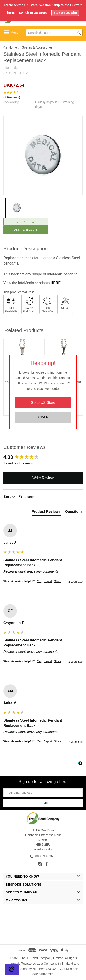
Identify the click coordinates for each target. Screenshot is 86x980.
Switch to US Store (33, 13)
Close (43, 417)
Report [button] (48, 581)
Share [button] (58, 581)
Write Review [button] (43, 478)
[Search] (35, 497)
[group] (43, 457)
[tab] (46, 513)
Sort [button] (9, 497)
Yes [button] (39, 581)
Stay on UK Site (65, 13)
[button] (43, 95)
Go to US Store (43, 403)
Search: (17, 492)
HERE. (56, 283)
